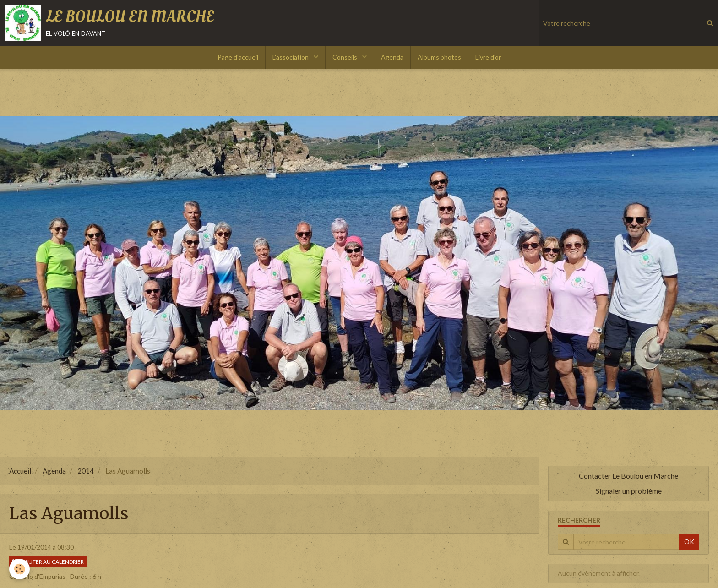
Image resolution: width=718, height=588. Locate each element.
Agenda (392, 57)
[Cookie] (19, 569)
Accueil (20, 471)
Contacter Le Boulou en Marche (628, 476)
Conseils (345, 57)
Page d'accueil (238, 57)
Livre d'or (488, 57)
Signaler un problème (629, 491)
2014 (86, 471)
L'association (291, 57)
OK (689, 542)
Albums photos (439, 57)
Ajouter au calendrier (48, 562)
